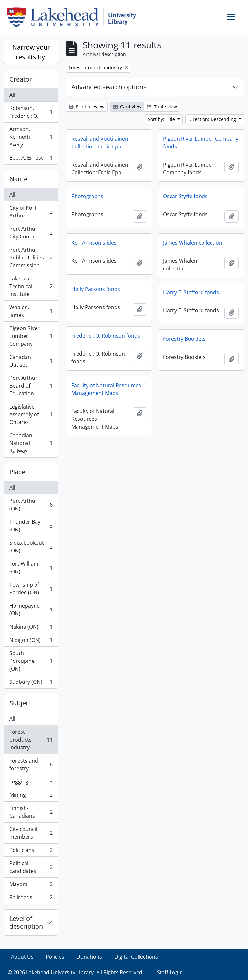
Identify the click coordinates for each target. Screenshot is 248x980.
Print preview (87, 107)
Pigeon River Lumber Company (31, 336)
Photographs (87, 196)
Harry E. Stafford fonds (191, 292)
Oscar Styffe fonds (185, 196)
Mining (31, 796)
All (12, 95)
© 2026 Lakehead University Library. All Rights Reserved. (76, 972)
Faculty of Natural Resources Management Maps (106, 389)
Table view (162, 107)
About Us (22, 957)
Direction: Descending (213, 119)
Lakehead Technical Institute (31, 286)
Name (18, 179)
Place (17, 472)
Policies (55, 957)
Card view (127, 107)
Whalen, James (31, 311)
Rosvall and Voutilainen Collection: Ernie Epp (100, 143)
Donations (89, 957)
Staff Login (170, 972)
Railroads (31, 899)
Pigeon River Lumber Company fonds (201, 143)
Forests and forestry (31, 764)
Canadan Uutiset (31, 361)
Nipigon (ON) (31, 641)
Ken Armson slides (94, 243)
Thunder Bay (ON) (31, 526)
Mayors (31, 886)
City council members (31, 833)
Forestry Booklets (184, 339)
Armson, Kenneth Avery (31, 137)
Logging (31, 783)
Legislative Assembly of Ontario (31, 414)
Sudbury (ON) (31, 683)
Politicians (31, 851)
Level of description (26, 922)
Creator (21, 79)
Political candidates (31, 867)
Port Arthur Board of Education (31, 386)
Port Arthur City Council (31, 233)
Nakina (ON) (31, 628)
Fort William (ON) (31, 568)
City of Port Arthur (31, 212)
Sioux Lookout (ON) (31, 547)
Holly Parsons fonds (96, 289)
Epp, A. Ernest (31, 159)
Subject (20, 703)
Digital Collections (136, 957)
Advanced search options (109, 87)
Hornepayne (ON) (31, 610)
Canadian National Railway (31, 443)
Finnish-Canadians (31, 812)
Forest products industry (31, 740)
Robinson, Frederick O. (31, 112)
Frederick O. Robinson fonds (106, 336)
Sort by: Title (162, 119)
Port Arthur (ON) (31, 505)
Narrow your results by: (31, 52)
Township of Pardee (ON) (31, 589)
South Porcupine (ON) (31, 661)
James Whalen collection (193, 243)
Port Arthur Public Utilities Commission (31, 258)
